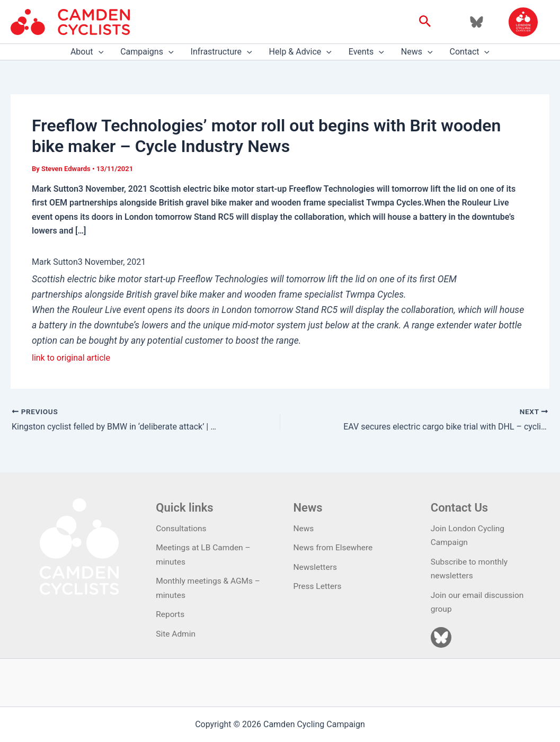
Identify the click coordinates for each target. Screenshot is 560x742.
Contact (470, 52)
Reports (171, 614)
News (417, 52)
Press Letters (318, 586)
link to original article (71, 358)
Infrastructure (221, 52)
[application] (99, 52)
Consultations (182, 528)
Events (366, 52)
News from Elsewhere (335, 548)
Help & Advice (300, 52)
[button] (425, 22)
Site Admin (176, 634)
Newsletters (316, 567)
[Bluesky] (477, 22)
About (87, 52)
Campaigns (147, 52)
